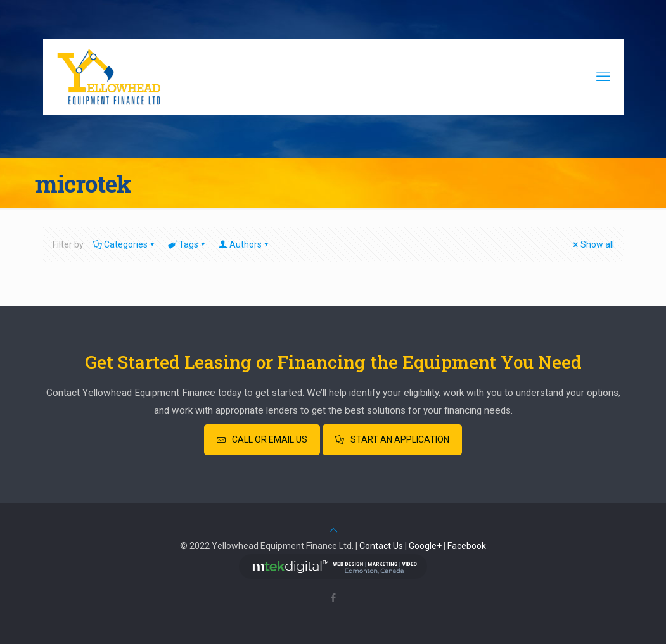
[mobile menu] (603, 77)
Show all (593, 244)
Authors (245, 244)
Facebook (467, 546)
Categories (125, 244)
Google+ (425, 546)
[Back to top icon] (333, 530)
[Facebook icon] (333, 598)
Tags (188, 244)
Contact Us (381, 546)
